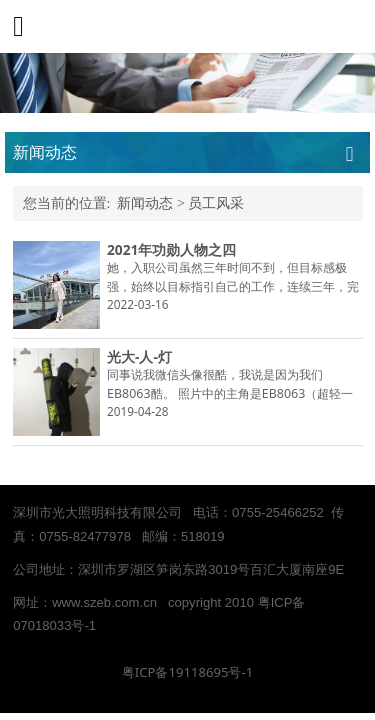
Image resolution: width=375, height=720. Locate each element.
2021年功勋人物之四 (172, 249)
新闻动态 (145, 203)
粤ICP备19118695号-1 (187, 672)
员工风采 (216, 203)
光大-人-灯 (139, 356)
